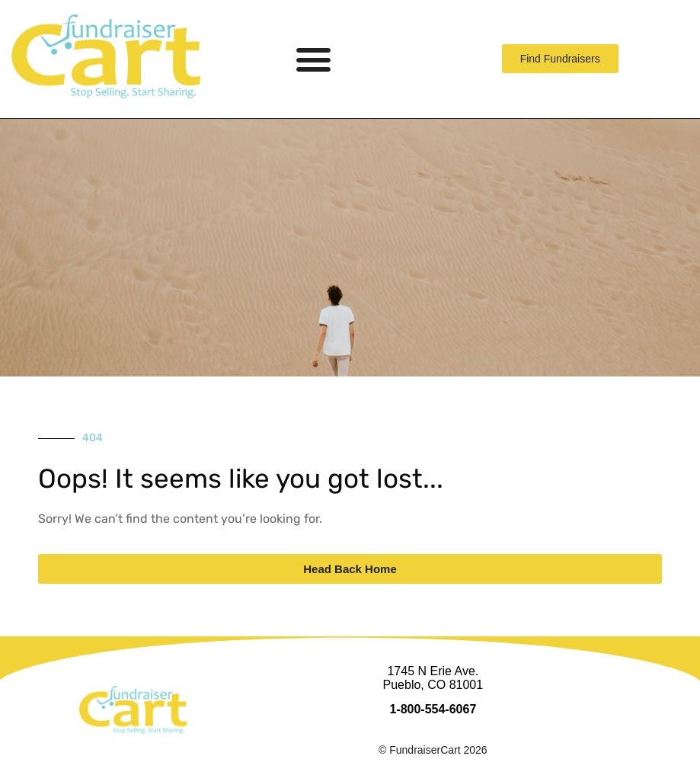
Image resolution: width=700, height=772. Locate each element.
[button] (314, 59)
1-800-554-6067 (433, 709)
